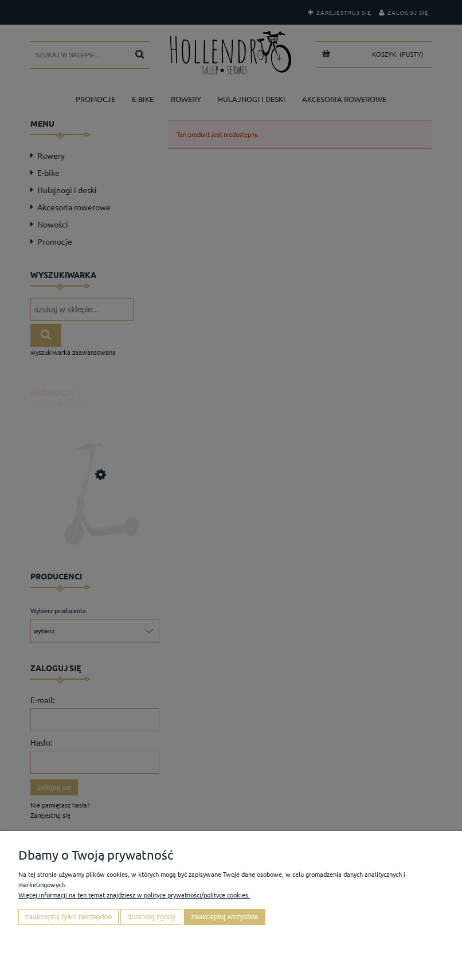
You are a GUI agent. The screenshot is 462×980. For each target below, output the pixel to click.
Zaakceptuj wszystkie (225, 917)
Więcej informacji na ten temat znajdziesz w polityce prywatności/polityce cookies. (134, 895)
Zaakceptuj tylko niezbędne (69, 917)
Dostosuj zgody (151, 917)
